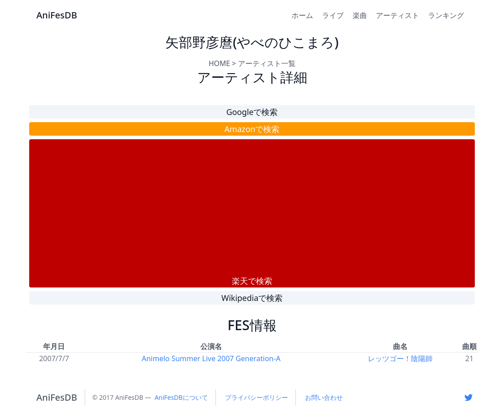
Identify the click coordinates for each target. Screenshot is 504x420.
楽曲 (360, 15)
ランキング (446, 15)
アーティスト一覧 (267, 63)
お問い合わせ (324, 397)
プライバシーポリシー (256, 397)
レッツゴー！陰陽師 (400, 358)
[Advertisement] (252, 207)
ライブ (333, 15)
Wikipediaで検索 (252, 298)
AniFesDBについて (181, 397)
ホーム (302, 15)
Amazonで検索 (252, 129)
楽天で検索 (252, 281)
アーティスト (398, 15)
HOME (219, 63)
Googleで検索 (252, 112)
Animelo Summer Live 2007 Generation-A (211, 358)
